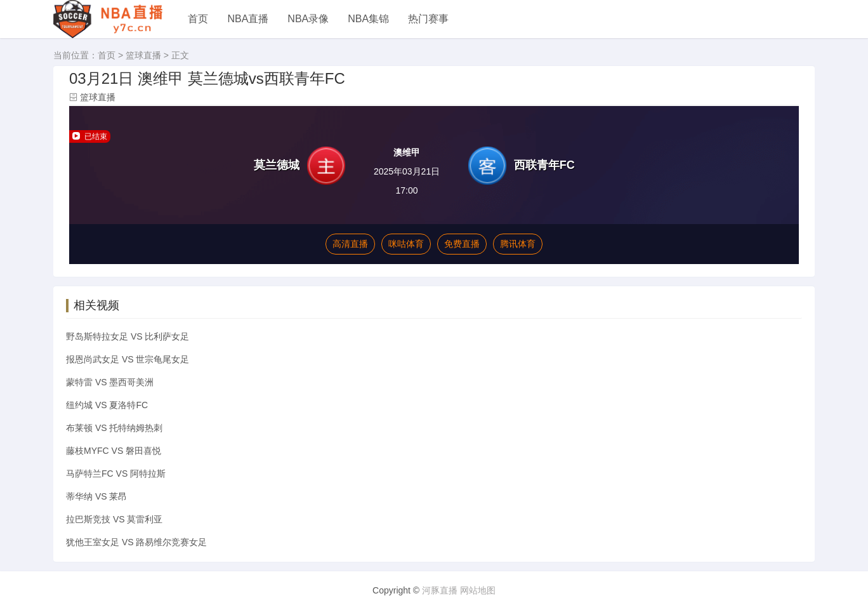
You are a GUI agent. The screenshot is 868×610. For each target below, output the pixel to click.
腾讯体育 (518, 244)
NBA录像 (308, 19)
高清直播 (350, 244)
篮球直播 (143, 55)
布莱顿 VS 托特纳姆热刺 (114, 428)
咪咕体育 (406, 244)
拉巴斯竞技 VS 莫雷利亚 (114, 519)
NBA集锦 (368, 19)
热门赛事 (428, 19)
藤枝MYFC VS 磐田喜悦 (114, 451)
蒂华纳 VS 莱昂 (96, 496)
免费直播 (462, 244)
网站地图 (478, 590)
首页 (198, 19)
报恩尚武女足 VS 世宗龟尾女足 (128, 359)
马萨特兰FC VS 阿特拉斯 (116, 474)
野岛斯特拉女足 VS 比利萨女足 (128, 336)
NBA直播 (248, 19)
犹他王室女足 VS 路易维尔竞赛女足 (136, 542)
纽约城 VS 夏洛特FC (107, 405)
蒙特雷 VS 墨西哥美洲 (110, 382)
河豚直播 (440, 590)
